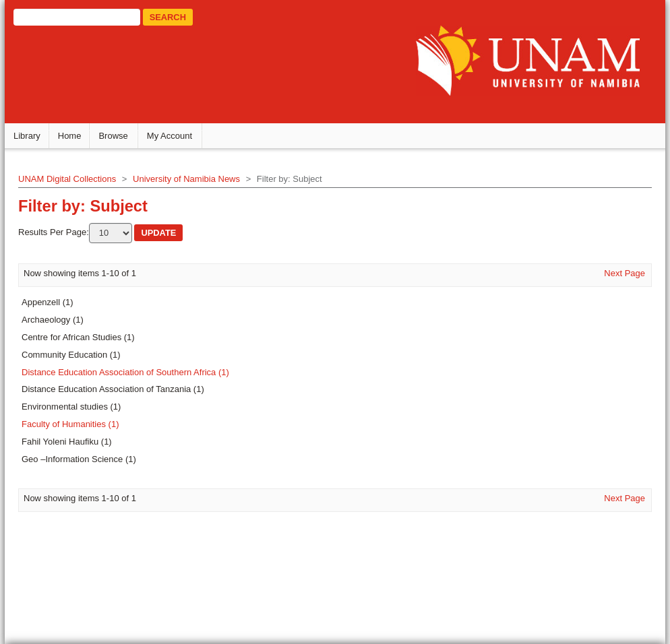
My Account (170, 136)
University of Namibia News (186, 179)
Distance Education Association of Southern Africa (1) (125, 372)
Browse (113, 136)
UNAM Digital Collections (67, 179)
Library (27, 136)
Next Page (625, 273)
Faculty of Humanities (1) (70, 424)
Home (70, 136)
